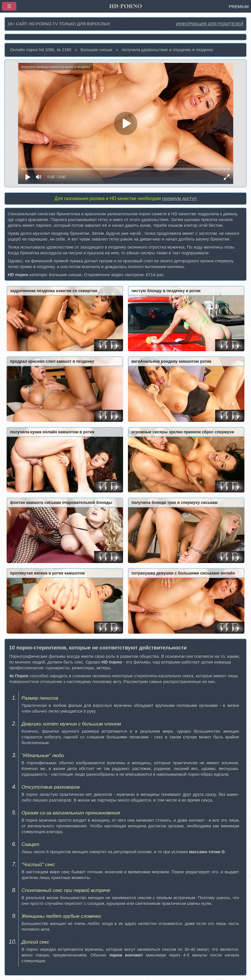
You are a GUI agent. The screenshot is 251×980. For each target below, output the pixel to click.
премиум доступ (179, 198)
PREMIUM (239, 7)
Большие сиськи (96, 50)
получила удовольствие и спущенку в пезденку (167, 50)
